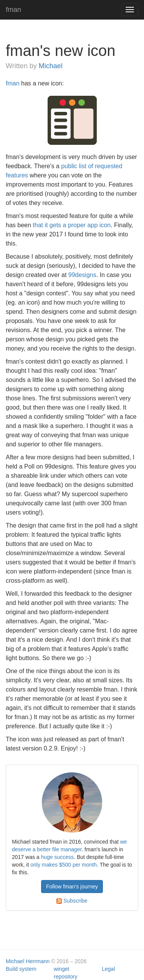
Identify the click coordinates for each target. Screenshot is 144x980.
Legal (108, 969)
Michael (51, 66)
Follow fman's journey (72, 887)
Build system (21, 969)
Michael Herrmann (28, 961)
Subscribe (72, 901)
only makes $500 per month (64, 865)
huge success (58, 857)
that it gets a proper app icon (72, 225)
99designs (82, 275)
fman (13, 10)
